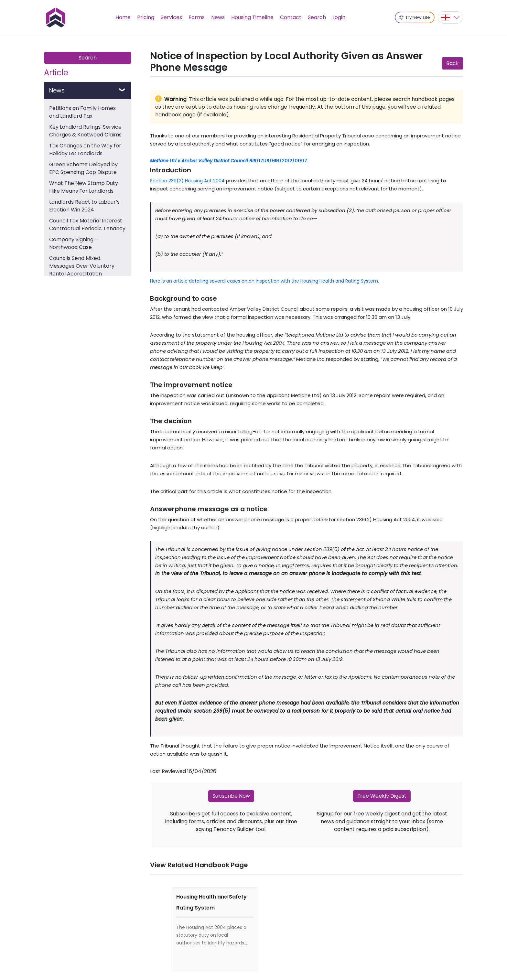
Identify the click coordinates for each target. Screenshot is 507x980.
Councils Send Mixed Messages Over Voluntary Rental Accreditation (82, 266)
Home (123, 17)
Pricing (146, 17)
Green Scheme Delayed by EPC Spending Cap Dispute (83, 168)
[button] (450, 17)
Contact (291, 17)
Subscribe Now (231, 796)
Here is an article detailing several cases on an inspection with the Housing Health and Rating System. (264, 281)
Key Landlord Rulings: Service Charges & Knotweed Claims (85, 131)
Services (171, 17)
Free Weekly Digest (382, 796)
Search (317, 17)
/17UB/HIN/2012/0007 (229, 161)
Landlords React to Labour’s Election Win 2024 (84, 206)
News (218, 17)
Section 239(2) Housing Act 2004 (187, 181)
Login (339, 17)
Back (453, 63)
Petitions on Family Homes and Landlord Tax (82, 112)
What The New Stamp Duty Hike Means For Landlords (84, 187)
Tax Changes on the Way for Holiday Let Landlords (85, 150)
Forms (197, 17)
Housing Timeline (252, 17)
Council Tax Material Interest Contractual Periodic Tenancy (87, 225)
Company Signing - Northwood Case (73, 243)
